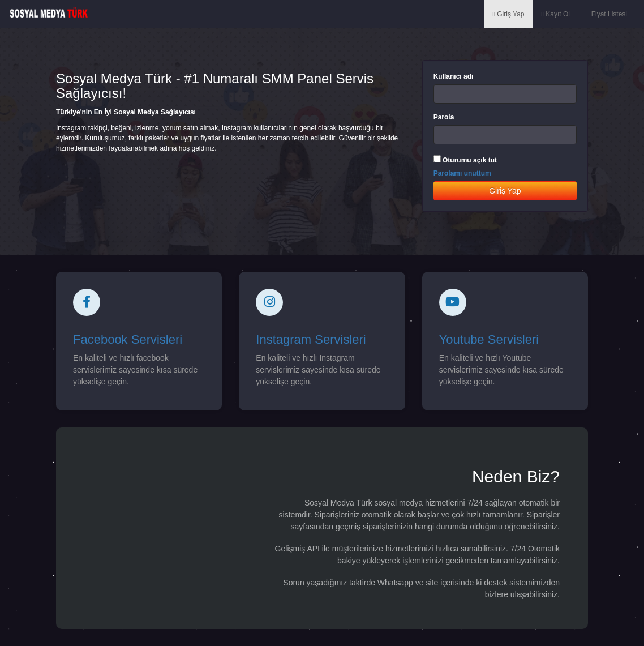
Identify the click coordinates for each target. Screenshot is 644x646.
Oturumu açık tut (470, 160)
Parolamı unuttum (462, 173)
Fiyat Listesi (607, 14)
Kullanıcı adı (454, 76)
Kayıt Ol (556, 14)
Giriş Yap (509, 14)
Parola (444, 117)
